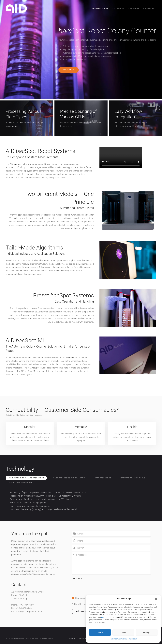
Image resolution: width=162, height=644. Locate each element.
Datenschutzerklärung (119, 639)
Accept (100, 632)
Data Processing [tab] (103, 478)
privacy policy (106, 617)
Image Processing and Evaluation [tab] (69, 478)
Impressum (133, 639)
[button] (156, 599)
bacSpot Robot (100, 8)
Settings (147, 632)
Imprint (72, 638)
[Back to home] (16, 8)
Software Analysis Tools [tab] (132, 478)
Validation (118, 8)
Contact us (69, 70)
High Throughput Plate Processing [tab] (26, 478)
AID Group (149, 8)
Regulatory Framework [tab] (20, 483)
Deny (123, 632)
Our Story (134, 8)
